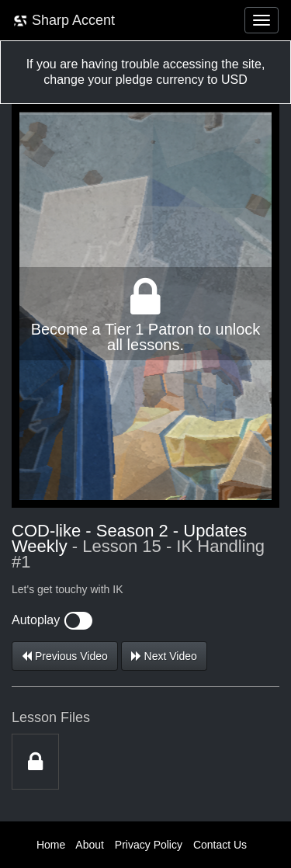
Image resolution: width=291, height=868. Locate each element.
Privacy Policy (149, 845)
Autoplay (52, 620)
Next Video (164, 656)
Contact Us (220, 845)
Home (51, 845)
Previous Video (65, 656)
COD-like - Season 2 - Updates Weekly (129, 538)
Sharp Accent (64, 21)
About (90, 845)
